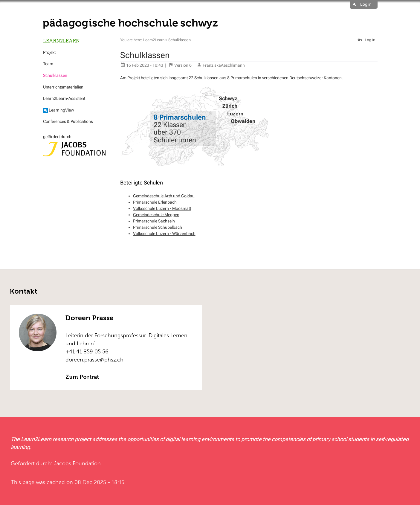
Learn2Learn (61, 41)
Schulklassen (55, 75)
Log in (366, 4)
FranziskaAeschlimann (224, 65)
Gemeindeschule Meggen (156, 215)
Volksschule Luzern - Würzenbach (164, 234)
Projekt (49, 52)
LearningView (59, 110)
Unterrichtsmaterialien (63, 87)
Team (48, 64)
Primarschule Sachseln (154, 221)
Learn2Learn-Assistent (64, 98)
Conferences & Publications (68, 121)
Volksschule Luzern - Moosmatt (162, 208)
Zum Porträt (82, 377)
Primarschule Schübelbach (158, 227)
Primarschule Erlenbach (155, 202)
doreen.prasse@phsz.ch (94, 360)
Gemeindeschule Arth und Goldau (164, 196)
